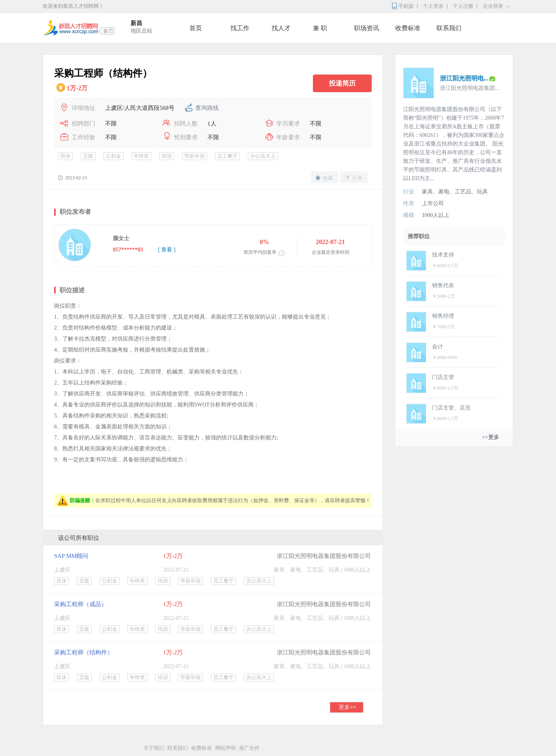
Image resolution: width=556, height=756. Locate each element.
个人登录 (433, 6)
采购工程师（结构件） (84, 652)
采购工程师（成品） (81, 604)
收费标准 (408, 28)
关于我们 (154, 748)
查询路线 (207, 108)
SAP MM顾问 (71, 556)
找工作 (240, 28)
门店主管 (443, 377)
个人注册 (463, 6)
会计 (438, 347)
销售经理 (443, 316)
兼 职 (320, 28)
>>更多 (491, 437)
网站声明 (225, 748)
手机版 (406, 6)
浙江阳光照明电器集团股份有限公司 (324, 556)
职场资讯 (367, 28)
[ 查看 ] (167, 250)
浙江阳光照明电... (464, 78)
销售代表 (443, 285)
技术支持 (443, 255)
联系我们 (449, 28)
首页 (196, 28)
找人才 (281, 28)
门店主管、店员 (451, 408)
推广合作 (249, 748)
